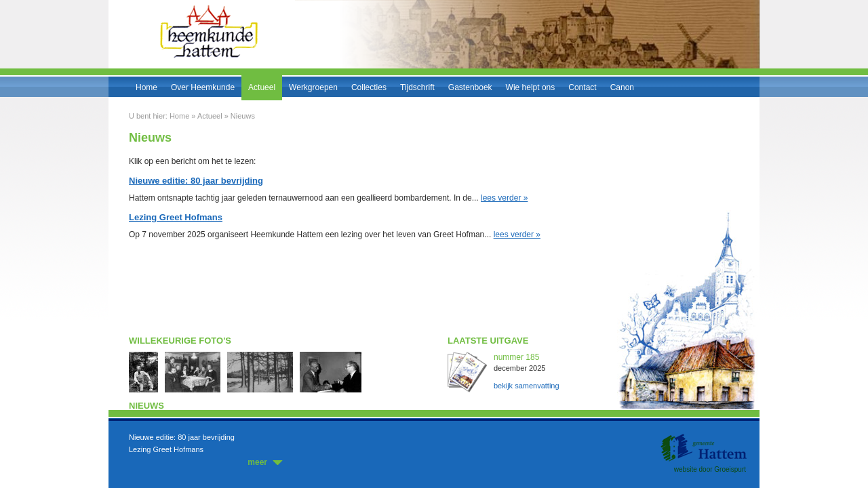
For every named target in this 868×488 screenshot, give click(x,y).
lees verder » (504, 198)
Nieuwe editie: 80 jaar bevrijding (182, 437)
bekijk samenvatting (527, 386)
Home (146, 87)
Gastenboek (470, 87)
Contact (582, 87)
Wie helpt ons (531, 87)
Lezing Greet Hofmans (166, 449)
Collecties (369, 87)
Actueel (262, 87)
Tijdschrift (417, 87)
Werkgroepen (313, 87)
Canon (622, 87)
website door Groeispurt (710, 469)
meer (257, 462)
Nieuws (243, 116)
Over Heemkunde (203, 87)
